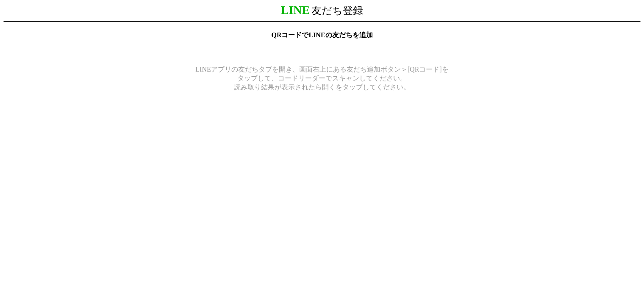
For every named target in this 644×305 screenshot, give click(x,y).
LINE (295, 10)
